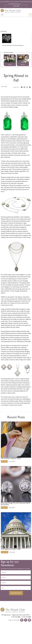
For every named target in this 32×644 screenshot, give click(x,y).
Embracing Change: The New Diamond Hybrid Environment (15, 504)
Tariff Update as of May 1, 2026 (11, 549)
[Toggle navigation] (2, 15)
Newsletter (5, 552)
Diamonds (4, 461)
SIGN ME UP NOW (16, 593)
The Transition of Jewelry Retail (11, 458)
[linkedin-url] (29, 620)
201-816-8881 (17, 617)
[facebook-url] (22, 620)
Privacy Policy (17, 620)
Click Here (16, 6)
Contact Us (11, 620)
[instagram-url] (26, 620)
